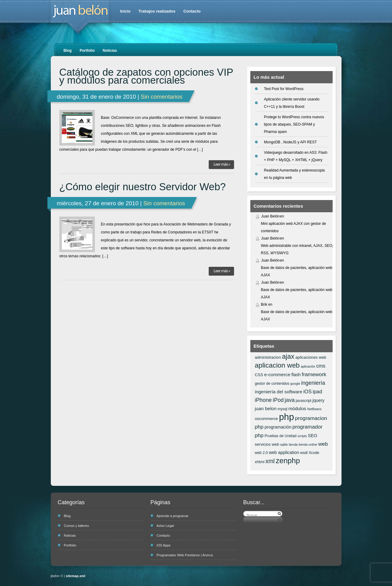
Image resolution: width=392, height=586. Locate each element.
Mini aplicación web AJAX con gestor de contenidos (294, 227)
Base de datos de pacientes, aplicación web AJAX (297, 271)
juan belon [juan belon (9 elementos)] (266, 408)
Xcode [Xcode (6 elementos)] (314, 453)
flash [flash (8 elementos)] (296, 375)
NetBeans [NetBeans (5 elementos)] (314, 409)
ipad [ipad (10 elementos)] (317, 391)
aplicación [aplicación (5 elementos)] (308, 366)
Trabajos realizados (157, 11)
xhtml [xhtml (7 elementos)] (260, 462)
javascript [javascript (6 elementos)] (303, 401)
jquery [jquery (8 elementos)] (318, 400)
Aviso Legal (165, 526)
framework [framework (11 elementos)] (314, 374)
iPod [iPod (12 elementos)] (278, 400)
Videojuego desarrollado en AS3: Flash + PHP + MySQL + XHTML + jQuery (296, 156)
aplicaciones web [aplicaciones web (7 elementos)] (311, 357)
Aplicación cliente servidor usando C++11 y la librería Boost (292, 103)
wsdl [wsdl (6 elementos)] (304, 453)
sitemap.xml (76, 576)
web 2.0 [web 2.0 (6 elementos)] (261, 453)
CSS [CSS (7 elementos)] (259, 375)
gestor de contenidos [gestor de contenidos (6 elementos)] (272, 384)
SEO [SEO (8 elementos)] (312, 436)
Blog (68, 51)
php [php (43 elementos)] (287, 417)
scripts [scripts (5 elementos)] (302, 436)
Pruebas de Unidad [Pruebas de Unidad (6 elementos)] (280, 436)
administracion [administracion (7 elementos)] (268, 357)
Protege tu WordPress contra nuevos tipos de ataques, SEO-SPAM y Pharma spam (294, 124)
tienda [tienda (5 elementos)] (293, 444)
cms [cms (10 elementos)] (321, 366)
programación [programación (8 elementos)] (278, 427)
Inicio (125, 11)
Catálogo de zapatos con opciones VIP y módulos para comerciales (146, 76)
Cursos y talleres (77, 526)
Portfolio (87, 51)
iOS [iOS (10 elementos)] (307, 391)
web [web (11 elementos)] (323, 444)
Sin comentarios (162, 97)
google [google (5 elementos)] (295, 384)
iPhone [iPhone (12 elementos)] (263, 400)
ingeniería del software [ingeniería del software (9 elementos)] (279, 392)
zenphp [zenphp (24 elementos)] (288, 461)
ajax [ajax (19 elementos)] (288, 356)
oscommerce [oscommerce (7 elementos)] (267, 419)
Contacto (192, 11)
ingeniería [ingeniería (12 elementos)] (313, 383)
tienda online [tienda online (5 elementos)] (308, 444)
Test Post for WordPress (284, 89)
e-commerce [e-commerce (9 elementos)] (277, 374)
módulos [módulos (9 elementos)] (297, 408)
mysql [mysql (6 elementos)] (282, 409)
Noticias (110, 51)
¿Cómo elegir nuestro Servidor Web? (143, 187)
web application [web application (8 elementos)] (284, 452)
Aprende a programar (173, 516)
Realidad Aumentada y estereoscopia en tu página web (295, 174)
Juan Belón (271, 216)
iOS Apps (164, 545)
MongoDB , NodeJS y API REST (291, 142)
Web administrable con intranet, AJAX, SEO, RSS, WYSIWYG (297, 249)
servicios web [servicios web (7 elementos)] (267, 444)
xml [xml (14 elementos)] (270, 461)
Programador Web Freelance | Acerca (185, 555)
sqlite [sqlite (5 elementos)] (284, 444)
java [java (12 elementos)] (290, 400)
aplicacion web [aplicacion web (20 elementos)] (277, 365)
